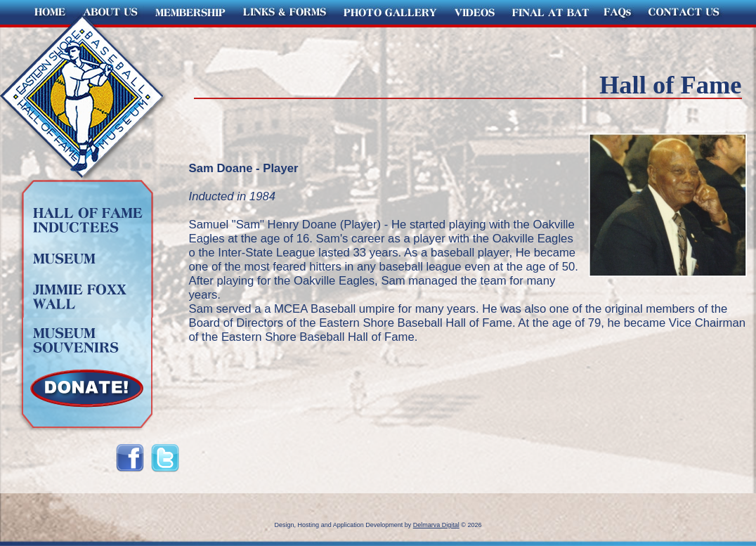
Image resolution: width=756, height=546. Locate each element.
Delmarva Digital (436, 525)
